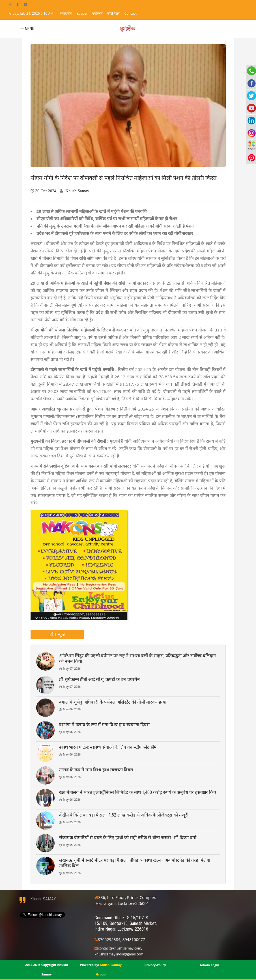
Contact (131, 13)
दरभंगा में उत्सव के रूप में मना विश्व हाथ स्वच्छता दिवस (104, 725)
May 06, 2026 (72, 709)
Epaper (82, 13)
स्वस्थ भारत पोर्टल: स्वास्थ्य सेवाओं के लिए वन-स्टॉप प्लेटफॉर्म (108, 747)
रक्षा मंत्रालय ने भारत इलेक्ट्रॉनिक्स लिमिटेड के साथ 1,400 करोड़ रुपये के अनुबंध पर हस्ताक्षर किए (138, 792)
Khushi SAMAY (43, 899)
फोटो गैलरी (114, 13)
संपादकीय (66, 13)
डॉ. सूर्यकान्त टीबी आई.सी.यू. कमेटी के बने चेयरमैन (99, 679)
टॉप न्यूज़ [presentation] (58, 634)
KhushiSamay (77, 191)
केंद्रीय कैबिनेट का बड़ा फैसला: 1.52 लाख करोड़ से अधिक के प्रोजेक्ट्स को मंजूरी (124, 815)
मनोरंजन (97, 13)
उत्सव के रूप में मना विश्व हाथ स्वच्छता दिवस (96, 770)
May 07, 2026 (72, 669)
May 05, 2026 (72, 822)
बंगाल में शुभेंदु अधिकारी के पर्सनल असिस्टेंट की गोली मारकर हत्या (113, 702)
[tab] (58, 634)
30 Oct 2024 (46, 191)
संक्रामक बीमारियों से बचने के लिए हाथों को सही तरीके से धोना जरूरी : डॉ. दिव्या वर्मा (128, 838)
